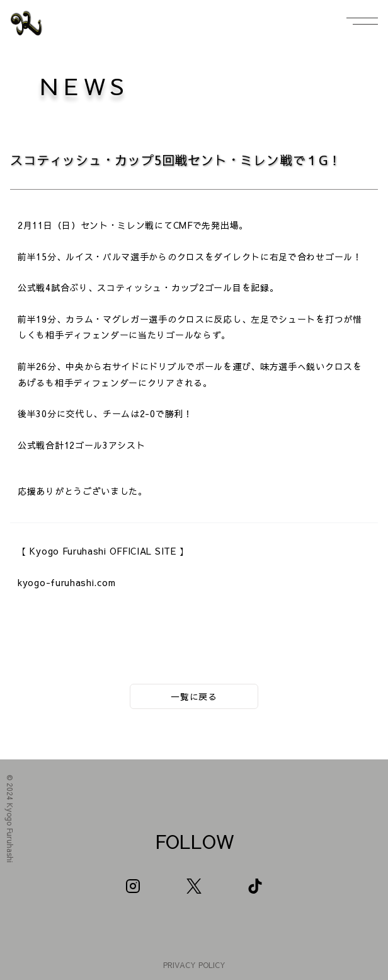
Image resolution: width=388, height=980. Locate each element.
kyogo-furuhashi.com (66, 582)
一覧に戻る (194, 696)
